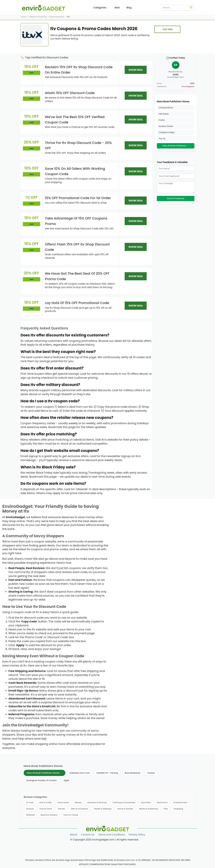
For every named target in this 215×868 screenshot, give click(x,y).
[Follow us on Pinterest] (192, 853)
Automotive (63, 802)
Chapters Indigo (167, 132)
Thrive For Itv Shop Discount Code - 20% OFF (78, 145)
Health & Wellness (103, 809)
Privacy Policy (137, 835)
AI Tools (30, 802)
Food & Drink (46, 809)
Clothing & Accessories (124, 802)
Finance (30, 809)
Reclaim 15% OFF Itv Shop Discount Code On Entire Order (79, 70)
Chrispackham (166, 108)
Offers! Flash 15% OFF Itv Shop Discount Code (77, 247)
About (74, 835)
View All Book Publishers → (176, 146)
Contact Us (88, 835)
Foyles (162, 120)
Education (146, 802)
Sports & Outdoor (49, 815)
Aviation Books (166, 126)
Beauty (78, 802)
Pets (166, 809)
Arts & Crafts (46, 802)
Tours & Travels (71, 815)
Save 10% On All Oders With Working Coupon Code (75, 171)
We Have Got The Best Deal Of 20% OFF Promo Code (77, 276)
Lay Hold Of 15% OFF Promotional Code (77, 303)
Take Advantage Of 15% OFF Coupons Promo (76, 221)
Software (30, 815)
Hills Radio (164, 114)
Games (61, 809)
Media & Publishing (148, 809)
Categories (101, 8)
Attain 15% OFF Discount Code (70, 93)
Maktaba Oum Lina (79, 773)
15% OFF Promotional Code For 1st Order (78, 198)
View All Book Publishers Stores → (45, 773)
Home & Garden (125, 809)
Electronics (162, 802)
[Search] (191, 8)
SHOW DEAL (136, 70)
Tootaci (151, 773)
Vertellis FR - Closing (107, 773)
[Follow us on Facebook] (192, 841)
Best (117, 8)
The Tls (162, 139)
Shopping (178, 809)
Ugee (66, 780)
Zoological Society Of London (42, 780)
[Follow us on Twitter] (192, 847)
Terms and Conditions (112, 835)
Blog (129, 8)
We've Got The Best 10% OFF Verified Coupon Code (75, 120)
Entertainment (180, 802)
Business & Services (97, 802)
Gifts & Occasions (79, 809)
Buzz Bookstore (133, 773)
